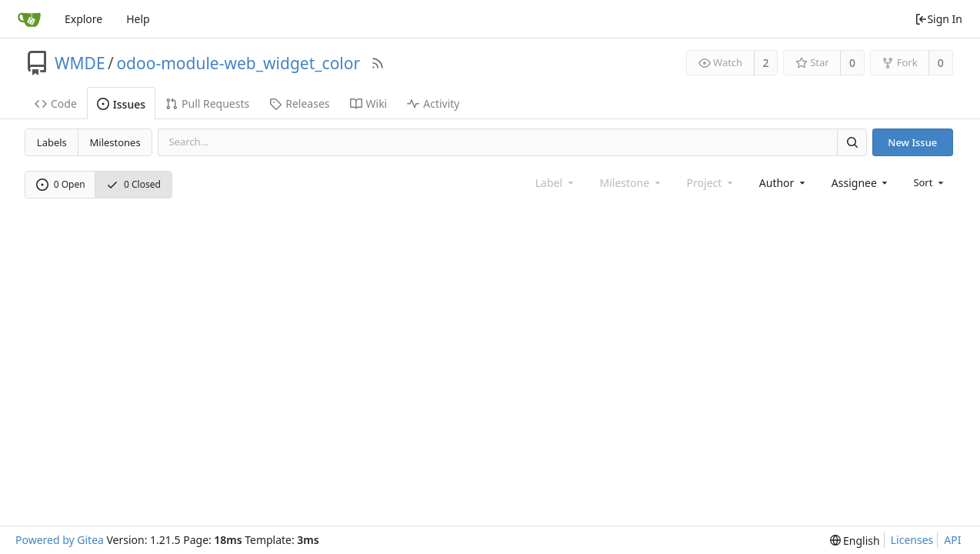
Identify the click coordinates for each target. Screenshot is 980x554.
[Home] (29, 19)
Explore (83, 19)
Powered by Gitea (60, 540)
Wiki (369, 103)
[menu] (930, 182)
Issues (121, 104)
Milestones (115, 142)
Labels (52, 142)
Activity (433, 103)
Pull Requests (207, 103)
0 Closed (133, 184)
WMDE (80, 63)
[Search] (852, 142)
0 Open (61, 184)
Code (56, 103)
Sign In (938, 19)
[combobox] (783, 183)
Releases (299, 103)
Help (138, 19)
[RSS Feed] (378, 63)
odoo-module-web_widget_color (238, 63)
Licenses (912, 540)
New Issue (912, 142)
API (952, 540)
